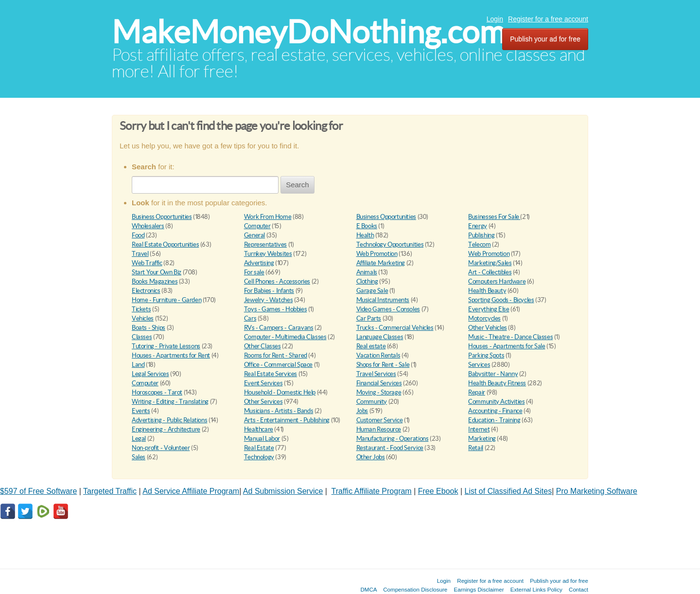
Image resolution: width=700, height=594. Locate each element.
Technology (259, 457)
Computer (257, 226)
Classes (142, 337)
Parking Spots (486, 355)
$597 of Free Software (38, 491)
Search (297, 185)
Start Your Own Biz (157, 272)
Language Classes (380, 337)
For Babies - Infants (269, 291)
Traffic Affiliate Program (372, 491)
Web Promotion (377, 254)
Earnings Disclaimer (479, 589)
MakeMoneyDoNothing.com (308, 32)
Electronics (146, 291)
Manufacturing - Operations (393, 439)
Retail (476, 448)
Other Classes (262, 346)
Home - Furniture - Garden (166, 300)
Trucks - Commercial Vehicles (395, 328)
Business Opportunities (162, 217)
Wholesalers (148, 226)
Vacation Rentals (378, 355)
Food (138, 235)
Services (479, 365)
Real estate (371, 346)
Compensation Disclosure (415, 589)
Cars (250, 318)
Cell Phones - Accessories (277, 281)
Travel (140, 254)
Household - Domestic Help (280, 392)
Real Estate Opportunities (165, 244)
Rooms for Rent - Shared (276, 355)
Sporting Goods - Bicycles (501, 300)
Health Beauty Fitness (497, 383)
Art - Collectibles (490, 272)
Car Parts (369, 318)
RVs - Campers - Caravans (279, 328)
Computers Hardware (497, 281)
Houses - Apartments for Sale (507, 346)
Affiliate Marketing (381, 263)
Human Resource (379, 429)
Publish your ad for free (545, 39)
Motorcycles (484, 318)
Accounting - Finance (495, 411)
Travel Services (376, 374)
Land (138, 365)
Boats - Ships (149, 328)
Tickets (141, 309)
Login (495, 19)
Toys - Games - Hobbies (275, 309)
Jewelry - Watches (268, 300)
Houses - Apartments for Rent (171, 355)
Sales (139, 457)
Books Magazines (155, 281)
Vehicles (143, 318)
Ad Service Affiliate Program (191, 491)
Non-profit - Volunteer (161, 448)
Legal (139, 439)
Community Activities (496, 402)
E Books (367, 226)
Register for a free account (548, 19)
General (254, 235)
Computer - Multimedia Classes (285, 337)
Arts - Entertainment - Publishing (287, 420)
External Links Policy (536, 589)
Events (141, 411)
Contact (578, 589)
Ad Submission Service (283, 491)
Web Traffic (147, 263)
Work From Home (268, 217)
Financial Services (379, 383)
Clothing (367, 281)
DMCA (368, 589)
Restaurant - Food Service (390, 448)
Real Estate (259, 448)
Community (372, 402)
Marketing (482, 439)
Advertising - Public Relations (169, 420)
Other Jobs (371, 457)
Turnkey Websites (268, 254)
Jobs (362, 411)
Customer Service (380, 420)
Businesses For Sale (494, 217)
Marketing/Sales (490, 263)
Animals (367, 272)
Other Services (263, 402)
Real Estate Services (271, 374)
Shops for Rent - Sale (383, 365)
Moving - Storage (379, 392)
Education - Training (494, 420)
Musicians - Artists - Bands (279, 411)
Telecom (479, 244)
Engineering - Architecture (166, 429)
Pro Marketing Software (597, 491)
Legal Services (150, 374)
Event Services (263, 383)
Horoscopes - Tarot (157, 392)
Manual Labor (262, 439)
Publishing (481, 235)
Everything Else (489, 309)
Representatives (265, 244)
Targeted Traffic (110, 491)
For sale (254, 272)
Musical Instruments (383, 300)
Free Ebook (438, 491)
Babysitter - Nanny (493, 374)
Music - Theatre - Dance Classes (510, 337)
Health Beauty (487, 291)
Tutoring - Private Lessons (166, 346)
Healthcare (259, 429)
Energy (478, 226)
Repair (477, 392)
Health (365, 235)
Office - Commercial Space (278, 365)
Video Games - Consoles (388, 309)
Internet (479, 429)
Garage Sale (372, 291)
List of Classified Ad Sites (508, 491)
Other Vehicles (488, 328)
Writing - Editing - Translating (170, 402)
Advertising (259, 263)
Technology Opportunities (390, 244)
